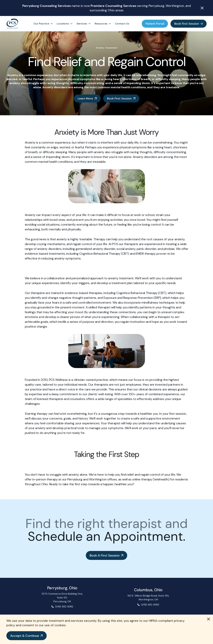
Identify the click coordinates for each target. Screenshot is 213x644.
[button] (27, 636)
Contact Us (122, 24)
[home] (12, 24)
